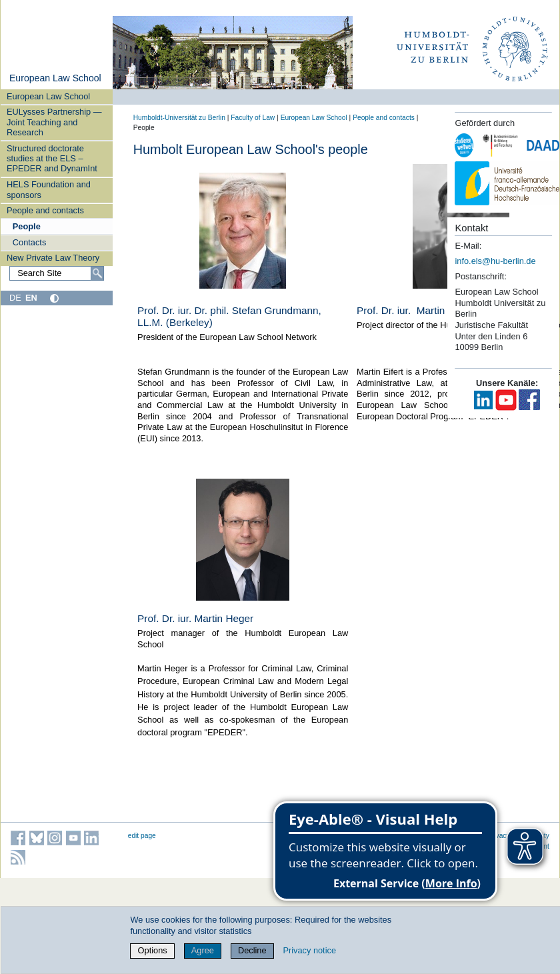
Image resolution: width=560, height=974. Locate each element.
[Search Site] (57, 273)
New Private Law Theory (53, 258)
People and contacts (45, 210)
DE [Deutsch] (15, 298)
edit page (142, 836)
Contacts (30, 242)
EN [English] (31, 298)
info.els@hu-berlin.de (495, 261)
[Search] (97, 273)
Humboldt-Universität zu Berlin (179, 118)
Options (153, 950)
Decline (252, 950)
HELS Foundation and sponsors (49, 189)
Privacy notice (309, 950)
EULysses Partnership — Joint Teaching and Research (54, 122)
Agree (203, 950)
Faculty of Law (253, 118)
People (27, 226)
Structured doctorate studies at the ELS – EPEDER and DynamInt (52, 159)
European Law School (55, 78)
